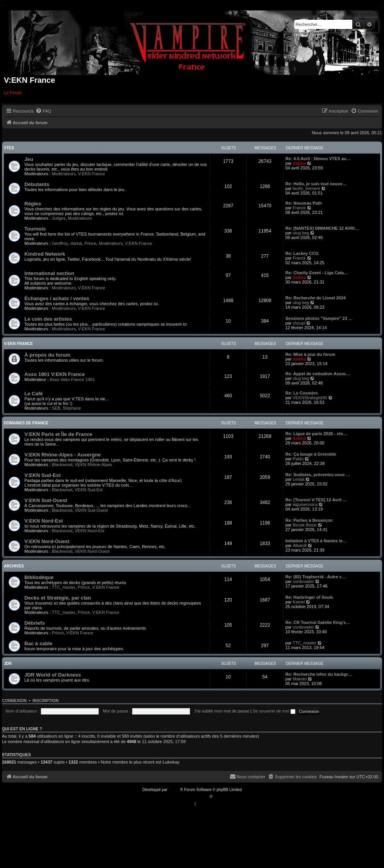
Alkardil (300, 545)
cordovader (303, 581)
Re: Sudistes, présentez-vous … (318, 475)
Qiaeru (219, 797)
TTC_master (64, 587)
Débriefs (35, 623)
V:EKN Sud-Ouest (46, 500)
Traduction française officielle (184, 797)
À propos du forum (47, 355)
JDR (8, 664)
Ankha (299, 163)
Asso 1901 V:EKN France (55, 374)
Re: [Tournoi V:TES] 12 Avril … (316, 500)
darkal (76, 243)
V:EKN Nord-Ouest (47, 541)
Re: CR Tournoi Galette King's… (318, 622)
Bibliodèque (39, 577)
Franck (299, 208)
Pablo (298, 459)
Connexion (14, 701)
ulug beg (301, 233)
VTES (9, 148)
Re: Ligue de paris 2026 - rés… (316, 434)
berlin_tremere (306, 188)
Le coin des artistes (48, 319)
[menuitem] (43, 111)
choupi (299, 323)
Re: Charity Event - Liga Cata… (317, 273)
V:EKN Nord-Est (44, 521)
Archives (14, 566)
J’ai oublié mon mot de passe (222, 711)
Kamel (299, 602)
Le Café (34, 394)
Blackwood (62, 465)
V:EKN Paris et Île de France (58, 434)
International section (49, 273)
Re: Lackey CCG (302, 253)
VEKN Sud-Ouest (91, 510)
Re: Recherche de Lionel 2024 (316, 298)
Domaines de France (26, 423)
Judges (59, 218)
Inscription (46, 701)
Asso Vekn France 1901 (72, 379)
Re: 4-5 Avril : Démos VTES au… (318, 159)
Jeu (29, 159)
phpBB (174, 790)
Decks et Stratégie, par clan (58, 598)
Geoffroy (60, 243)
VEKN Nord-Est (89, 531)
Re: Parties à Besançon (309, 520)
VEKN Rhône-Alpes (93, 465)
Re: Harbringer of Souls (309, 597)
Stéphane (72, 408)
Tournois (35, 229)
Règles (33, 204)
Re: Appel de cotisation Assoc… (318, 374)
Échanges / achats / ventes (57, 298)
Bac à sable (38, 643)
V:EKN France (92, 174)
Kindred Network (45, 254)
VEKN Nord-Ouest (92, 551)
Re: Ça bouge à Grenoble (311, 454)
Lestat (299, 479)
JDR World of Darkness (53, 675)
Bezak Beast (305, 525)
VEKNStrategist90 (310, 398)
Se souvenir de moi (274, 711)
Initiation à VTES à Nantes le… (316, 541)
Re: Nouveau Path (304, 203)
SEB (56, 408)
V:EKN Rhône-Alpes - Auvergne (62, 455)
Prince (90, 243)
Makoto (300, 679)
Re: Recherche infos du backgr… (319, 674)
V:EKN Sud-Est (43, 475)
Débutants (37, 184)
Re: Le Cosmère (302, 393)
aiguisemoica (305, 504)
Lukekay (171, 762)
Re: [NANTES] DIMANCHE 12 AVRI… (322, 228)
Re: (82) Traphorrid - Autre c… (316, 577)
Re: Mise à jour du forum (310, 354)
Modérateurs (64, 174)
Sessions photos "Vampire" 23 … (319, 318)
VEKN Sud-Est (89, 490)
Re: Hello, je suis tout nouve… (316, 184)
